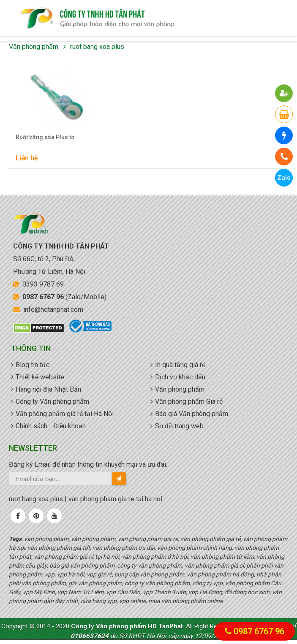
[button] (284, 93)
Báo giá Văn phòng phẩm (192, 414)
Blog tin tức (33, 365)
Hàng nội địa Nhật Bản (48, 389)
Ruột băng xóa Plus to (45, 137)
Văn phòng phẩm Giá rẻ (189, 402)
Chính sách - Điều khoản (51, 426)
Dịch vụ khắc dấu (180, 377)
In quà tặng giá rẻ (180, 365)
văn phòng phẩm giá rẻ (97, 19)
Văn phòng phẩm (34, 47)
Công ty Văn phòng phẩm (52, 402)
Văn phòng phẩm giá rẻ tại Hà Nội (65, 414)
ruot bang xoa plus (97, 47)
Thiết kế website (40, 377)
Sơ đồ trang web (179, 426)
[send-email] (119, 479)
